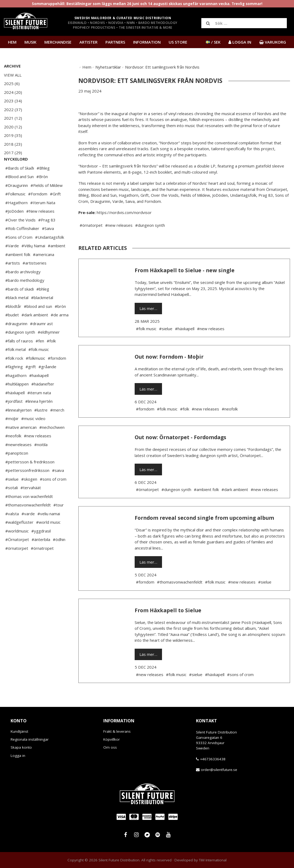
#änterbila (41, 555)
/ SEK (213, 42)
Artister (88, 42)
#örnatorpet (17, 564)
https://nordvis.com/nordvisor (124, 212)
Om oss (110, 747)
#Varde (12, 262)
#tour (59, 521)
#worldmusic (17, 547)
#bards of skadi (20, 305)
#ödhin (59, 555)
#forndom (57, 374)
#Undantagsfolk (50, 253)
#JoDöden (14, 227)
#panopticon (17, 469)
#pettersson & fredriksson (30, 478)
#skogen (29, 495)
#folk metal (16, 365)
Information (147, 42)
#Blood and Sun (20, 192)
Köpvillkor (112, 739)
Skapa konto (21, 747)
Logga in (18, 756)
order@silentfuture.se (219, 770)
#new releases (38, 452)
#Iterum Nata (43, 219)
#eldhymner (49, 348)
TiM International (213, 860)
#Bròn (42, 192)
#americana (44, 270)
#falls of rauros (19, 357)
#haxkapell (39, 391)
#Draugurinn (17, 201)
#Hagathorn (16, 219)
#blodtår (13, 322)
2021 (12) (13, 118)
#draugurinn (16, 339)
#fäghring (14, 383)
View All (13, 75)
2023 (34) (13, 101)
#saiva (58, 486)
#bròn (60, 322)
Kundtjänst (19, 731)
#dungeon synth (20, 348)
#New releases (40, 227)
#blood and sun (38, 322)
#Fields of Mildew (47, 201)
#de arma (60, 331)
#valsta (12, 530)
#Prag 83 (47, 236)
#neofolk (13, 452)
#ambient (57, 262)
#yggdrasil (41, 547)
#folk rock (14, 374)
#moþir (12, 434)
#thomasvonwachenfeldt (28, 521)
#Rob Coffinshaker (22, 244)
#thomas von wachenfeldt (29, 512)
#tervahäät (31, 504)
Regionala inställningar (30, 739)
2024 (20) (13, 92)
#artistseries (35, 279)
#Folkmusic (15, 210)
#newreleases (18, 460)
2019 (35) (13, 135)
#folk (51, 357)
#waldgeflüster (19, 538)
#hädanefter (43, 400)
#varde (28, 530)
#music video (33, 434)
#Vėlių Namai (33, 262)
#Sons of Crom (19, 253)
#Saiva (48, 244)
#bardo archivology (23, 288)
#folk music (39, 365)
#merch (57, 426)
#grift (31, 383)
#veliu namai (49, 530)
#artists (13, 279)
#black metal (17, 313)
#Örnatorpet (17, 555)
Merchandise (58, 42)
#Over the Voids (20, 236)
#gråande (47, 383)
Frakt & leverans (117, 731)
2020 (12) (13, 127)
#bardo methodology (25, 296)
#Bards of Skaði (20, 184)
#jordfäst (14, 417)
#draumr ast (41, 339)
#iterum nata (39, 409)
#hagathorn (16, 391)
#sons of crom (53, 495)
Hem (12, 42)
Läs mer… (148, 308)
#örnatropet (42, 564)
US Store (178, 42)
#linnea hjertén (39, 417)
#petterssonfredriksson (27, 486)
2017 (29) (13, 153)
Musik (30, 42)
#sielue (12, 495)
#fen (40, 357)
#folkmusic (35, 374)
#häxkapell (15, 409)
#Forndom (38, 210)
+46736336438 (213, 759)
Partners (115, 42)
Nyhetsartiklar (108, 67)
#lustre (41, 426)
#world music (48, 538)
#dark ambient (35, 331)
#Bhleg (43, 184)
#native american (21, 443)
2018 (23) (13, 144)
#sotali (12, 504)
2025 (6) (12, 83)
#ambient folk (18, 270)
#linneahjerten (18, 426)
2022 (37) (13, 110)
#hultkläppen (17, 400)
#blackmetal (42, 313)
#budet (12, 331)
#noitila (41, 460)
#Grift (55, 210)
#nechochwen (52, 443)
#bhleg (43, 305)
